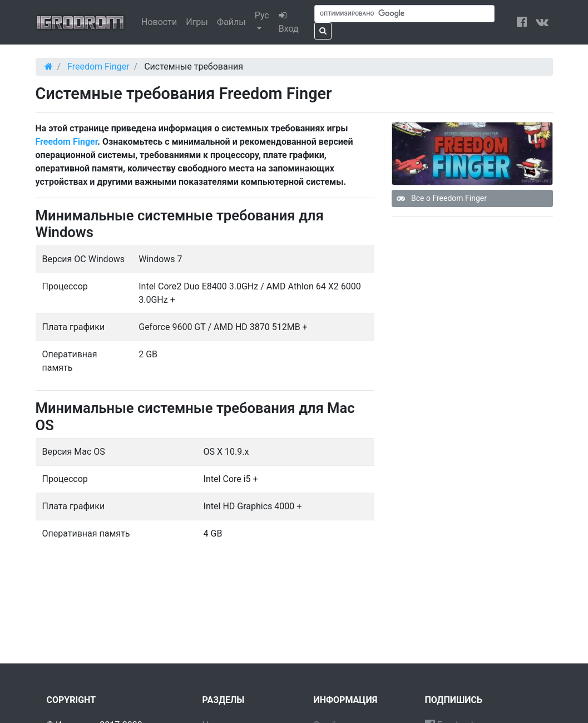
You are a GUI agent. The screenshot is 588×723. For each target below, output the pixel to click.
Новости (159, 22)
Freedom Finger (67, 142)
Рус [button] (262, 15)
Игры (197, 22)
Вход (289, 22)
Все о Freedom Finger (442, 198)
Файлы (231, 22)
